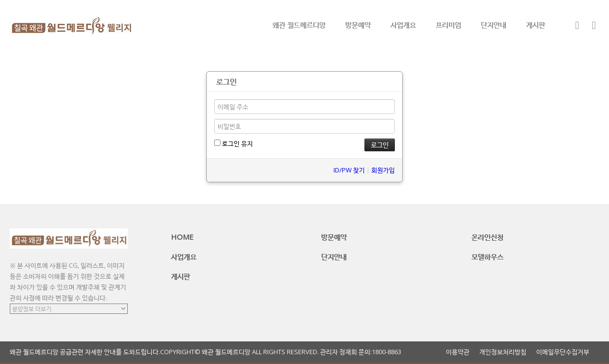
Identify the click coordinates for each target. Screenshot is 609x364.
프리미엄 (448, 25)
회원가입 (383, 170)
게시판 (536, 25)
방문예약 (358, 25)
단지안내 (494, 25)
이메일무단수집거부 (563, 352)
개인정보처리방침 (503, 352)
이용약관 (458, 352)
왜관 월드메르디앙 (299, 25)
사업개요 (403, 25)
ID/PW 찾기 (349, 170)
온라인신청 (487, 237)
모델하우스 (487, 256)
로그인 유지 (234, 143)
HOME (182, 237)
